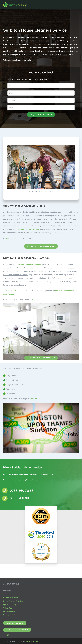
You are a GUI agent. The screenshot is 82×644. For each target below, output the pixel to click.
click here (35, 299)
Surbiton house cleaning (28, 37)
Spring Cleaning (10, 605)
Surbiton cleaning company (29, 229)
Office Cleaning (9, 608)
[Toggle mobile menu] (77, 5)
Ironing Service (9, 615)
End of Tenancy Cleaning (13, 601)
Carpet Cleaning (10, 611)
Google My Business (32, 641)
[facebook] (4, 635)
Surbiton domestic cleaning (29, 264)
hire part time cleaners (15, 290)
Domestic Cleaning (11, 598)
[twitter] (8, 635)
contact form (43, 48)
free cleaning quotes (15, 238)
